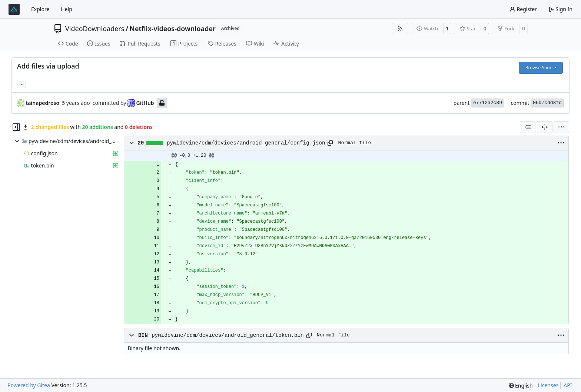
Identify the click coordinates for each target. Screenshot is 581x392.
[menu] (561, 127)
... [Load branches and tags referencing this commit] (21, 84)
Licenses (548, 385)
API (568, 385)
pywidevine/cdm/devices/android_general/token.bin (228, 335)
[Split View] (545, 127)
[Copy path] (330, 143)
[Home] (14, 9)
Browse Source (541, 68)
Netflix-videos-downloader (173, 29)
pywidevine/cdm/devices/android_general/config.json (246, 143)
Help (67, 9)
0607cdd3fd (547, 103)
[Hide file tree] (16, 127)
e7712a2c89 (488, 103)
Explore (40, 9)
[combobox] (528, 127)
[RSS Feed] (400, 29)
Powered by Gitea (29, 385)
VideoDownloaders (95, 29)
